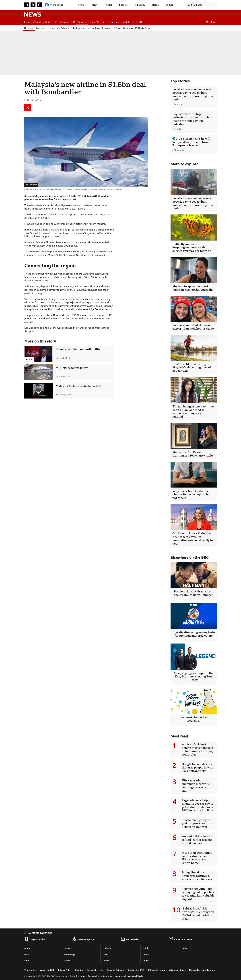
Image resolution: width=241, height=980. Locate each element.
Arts (106, 954)
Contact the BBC (136, 970)
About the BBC (47, 970)
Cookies (79, 970)
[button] (181, 5)
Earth (146, 948)
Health (156, 5)
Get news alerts (131, 939)
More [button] (211, 22)
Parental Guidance (116, 970)
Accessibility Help (95, 970)
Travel (107, 961)
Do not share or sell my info (202, 970)
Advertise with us (177, 970)
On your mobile (34, 939)
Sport (109, 5)
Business (123, 5)
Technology (140, 5)
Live (185, 948)
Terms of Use (30, 970)
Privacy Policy (65, 970)
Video (146, 961)
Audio (146, 954)
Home (81, 5)
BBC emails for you (156, 970)
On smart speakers (84, 939)
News (95, 5)
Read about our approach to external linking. (124, 976)
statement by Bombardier (93, 309)
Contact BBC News (180, 939)
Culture (169, 5)
